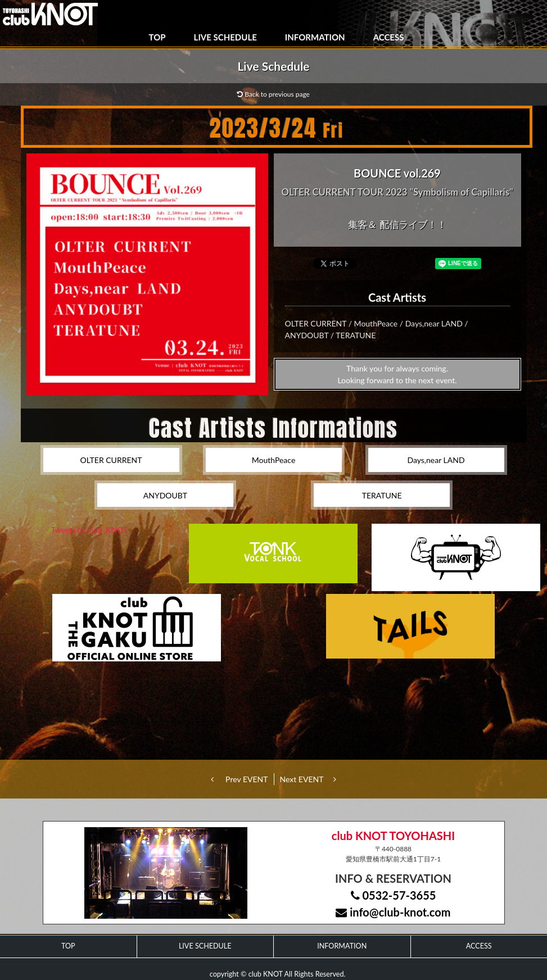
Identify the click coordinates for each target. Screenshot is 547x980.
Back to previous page (273, 94)
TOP (157, 37)
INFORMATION (315, 37)
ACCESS (389, 37)
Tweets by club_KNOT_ (91, 530)
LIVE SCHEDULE (225, 37)
